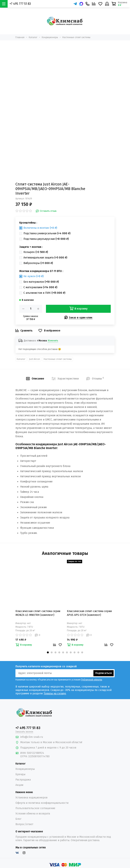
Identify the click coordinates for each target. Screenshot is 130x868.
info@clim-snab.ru (32, 737)
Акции (19, 785)
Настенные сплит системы (58, 359)
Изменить (53, 341)
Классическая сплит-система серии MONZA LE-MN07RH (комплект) (38, 613)
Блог (18, 819)
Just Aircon (35, 359)
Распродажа (23, 780)
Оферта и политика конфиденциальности (42, 803)
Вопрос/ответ (24, 824)
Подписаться (104, 673)
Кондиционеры (25, 769)
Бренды (20, 774)
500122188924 (35, 753)
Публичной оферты (91, 680)
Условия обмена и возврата (33, 814)
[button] (48, 652)
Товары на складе (55, 694)
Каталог (21, 359)
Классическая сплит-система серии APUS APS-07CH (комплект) (89, 613)
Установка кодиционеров (31, 798)
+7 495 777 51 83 (20, 4)
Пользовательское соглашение (35, 808)
